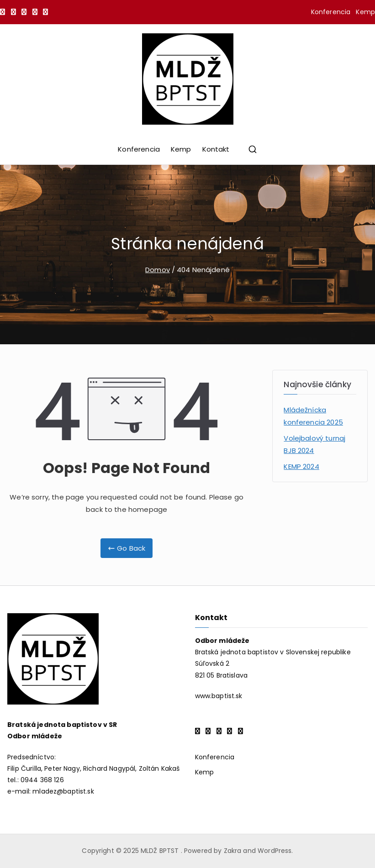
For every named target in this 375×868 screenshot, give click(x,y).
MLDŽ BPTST (161, 851)
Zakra (233, 851)
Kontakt (216, 149)
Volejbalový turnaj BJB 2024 (314, 444)
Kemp (365, 12)
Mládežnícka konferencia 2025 (313, 416)
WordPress (275, 851)
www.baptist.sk (219, 696)
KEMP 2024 (301, 466)
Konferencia (331, 12)
